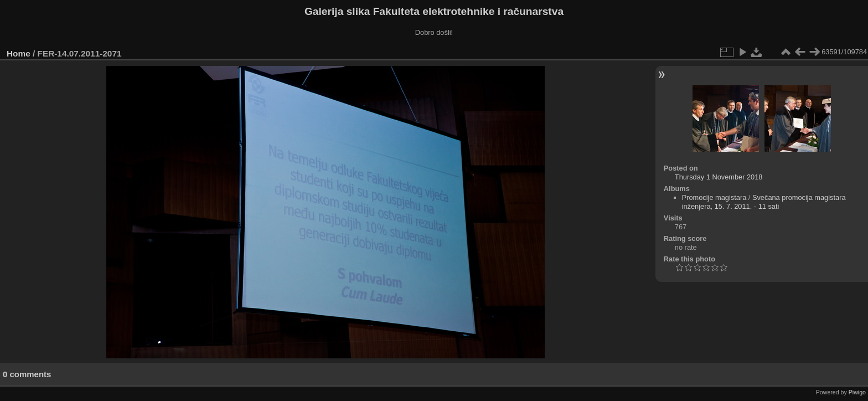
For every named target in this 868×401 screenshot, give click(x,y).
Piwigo (857, 392)
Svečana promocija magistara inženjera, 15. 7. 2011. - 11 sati (764, 202)
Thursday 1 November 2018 (719, 177)
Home (19, 53)
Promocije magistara (714, 197)
